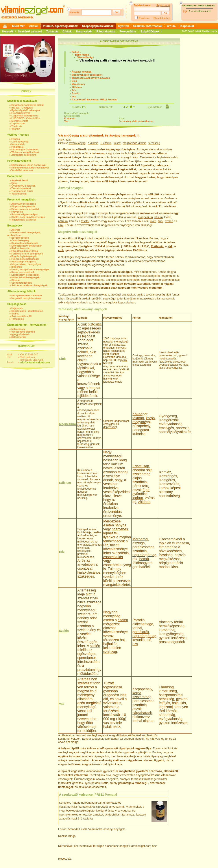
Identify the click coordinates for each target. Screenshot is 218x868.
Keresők (8, 31)
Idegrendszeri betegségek (26, 264)
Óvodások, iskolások (23, 186)
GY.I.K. (171, 26)
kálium (159, 217)
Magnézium (78, 84)
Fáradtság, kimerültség (25, 251)
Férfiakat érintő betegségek (27, 254)
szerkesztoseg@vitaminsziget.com (129, 846)
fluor (161, 221)
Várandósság (19, 194)
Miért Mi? (18, 26)
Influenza (17, 267)
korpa (150, 418)
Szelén (75, 93)
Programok (18, 147)
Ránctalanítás (106, 31)
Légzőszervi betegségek (25, 275)
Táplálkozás (18, 123)
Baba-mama (82, 55)
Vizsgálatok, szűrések (24, 220)
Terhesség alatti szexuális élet (136, 121)
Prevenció (17, 212)
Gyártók (123, 26)
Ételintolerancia (20, 248)
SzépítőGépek (150, 31)
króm (153, 221)
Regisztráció (163, 5)
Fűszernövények (21, 113)
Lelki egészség (20, 142)
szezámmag (142, 697)
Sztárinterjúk (19, 337)
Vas (74, 96)
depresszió (110, 427)
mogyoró (139, 422)
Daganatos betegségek (25, 243)
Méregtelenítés (20, 121)
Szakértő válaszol (30, 31)
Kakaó (137, 414)
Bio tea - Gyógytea (22, 108)
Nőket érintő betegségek (26, 277)
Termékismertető (21, 188)
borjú (135, 359)
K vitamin (70, 118)
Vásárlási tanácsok (22, 170)
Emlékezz (144, 18)
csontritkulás (113, 557)
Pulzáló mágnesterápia (25, 214)
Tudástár (52, 31)
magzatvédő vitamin (135, 143)
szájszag (110, 652)
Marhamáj (140, 539)
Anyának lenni (19, 180)
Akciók (34, 26)
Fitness (16, 139)
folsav (117, 143)
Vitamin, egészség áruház (60, 26)
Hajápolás (17, 308)
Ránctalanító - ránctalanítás (27, 311)
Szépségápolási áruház (98, 26)
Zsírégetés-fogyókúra (24, 155)
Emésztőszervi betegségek (27, 246)
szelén (169, 221)
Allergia (16, 230)
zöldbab (144, 502)
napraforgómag (144, 555)
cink (61, 225)
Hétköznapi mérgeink (24, 262)
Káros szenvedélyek (23, 272)
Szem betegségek (22, 283)
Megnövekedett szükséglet (87, 75)
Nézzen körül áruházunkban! (199, 6)
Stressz (16, 280)
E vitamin (157, 246)
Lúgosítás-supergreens (25, 116)
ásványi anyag (77, 143)
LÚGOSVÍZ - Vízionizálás (26, 118)
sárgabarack (142, 713)
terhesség (154, 143)
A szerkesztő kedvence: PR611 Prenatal (94, 99)
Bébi (14, 183)
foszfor (85, 221)
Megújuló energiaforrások (26, 298)
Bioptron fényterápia (23, 206)
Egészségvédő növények (26, 110)
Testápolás (18, 319)
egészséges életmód (23, 332)
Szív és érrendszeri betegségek (29, 285)
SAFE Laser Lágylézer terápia (29, 217)
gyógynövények (21, 334)
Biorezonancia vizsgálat (25, 209)
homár (144, 559)
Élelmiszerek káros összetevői (29, 165)
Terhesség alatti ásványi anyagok (91, 78)
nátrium (63, 221)
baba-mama (18, 329)
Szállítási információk (148, 26)
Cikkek (67, 31)
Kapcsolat (187, 26)
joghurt (138, 498)
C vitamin (106, 143)
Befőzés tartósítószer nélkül (28, 105)
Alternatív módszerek (23, 204)
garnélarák (141, 632)
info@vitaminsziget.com (35, 363)
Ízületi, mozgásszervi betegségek (30, 269)
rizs (135, 644)
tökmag (138, 418)
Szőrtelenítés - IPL (22, 316)
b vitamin (93, 143)
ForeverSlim (128, 31)
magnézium (145, 217)
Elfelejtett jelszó (162, 18)
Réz (74, 90)
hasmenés (120, 529)
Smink (15, 314)
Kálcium (77, 87)
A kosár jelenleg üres (200, 11)
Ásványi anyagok (81, 72)
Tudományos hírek (22, 191)
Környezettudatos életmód (27, 296)
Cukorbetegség (20, 240)
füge (146, 490)
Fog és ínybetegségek (24, 256)
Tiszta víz (17, 126)
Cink (74, 81)
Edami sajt (141, 466)
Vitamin (16, 129)
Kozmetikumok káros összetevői (30, 168)
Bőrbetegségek (20, 238)
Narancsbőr (84, 31)
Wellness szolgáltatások (25, 152)
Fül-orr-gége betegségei (25, 259)
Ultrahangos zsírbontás (25, 150)
